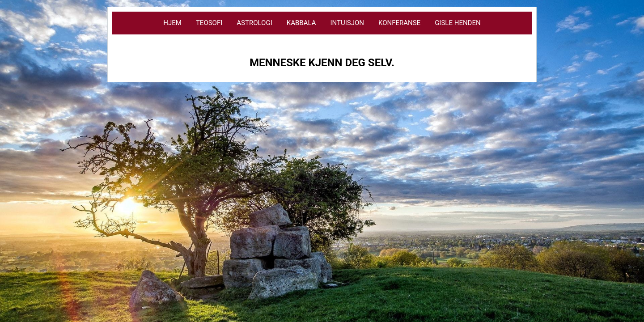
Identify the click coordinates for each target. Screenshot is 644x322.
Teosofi (209, 23)
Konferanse (399, 23)
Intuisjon (347, 23)
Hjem (172, 23)
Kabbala (301, 23)
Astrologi (254, 23)
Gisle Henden (458, 23)
